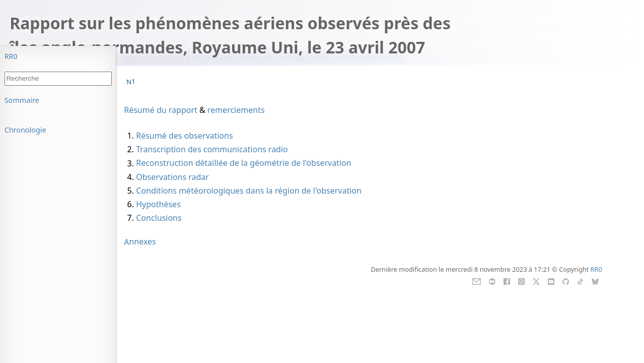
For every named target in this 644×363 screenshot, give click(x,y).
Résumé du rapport (161, 110)
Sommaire (22, 100)
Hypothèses (158, 204)
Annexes (140, 242)
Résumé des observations (184, 136)
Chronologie (25, 130)
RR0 (11, 56)
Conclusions (159, 218)
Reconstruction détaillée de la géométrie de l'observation (243, 163)
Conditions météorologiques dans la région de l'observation (249, 191)
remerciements (236, 110)
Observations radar (172, 177)
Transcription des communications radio (212, 149)
